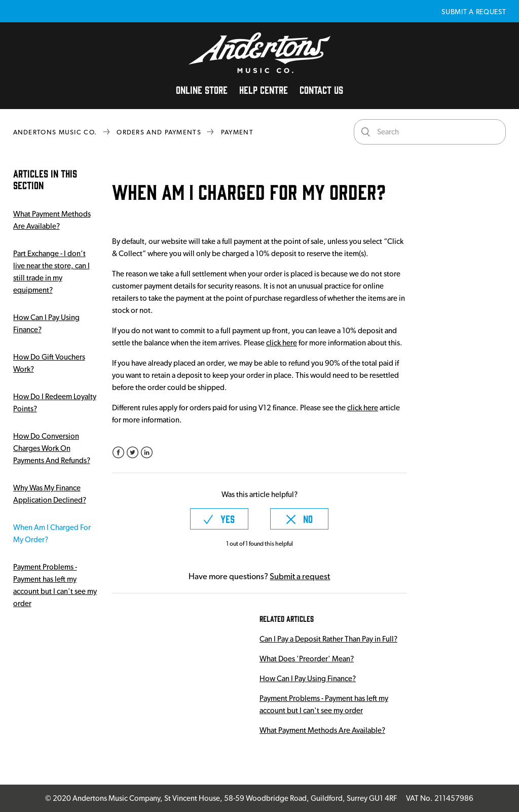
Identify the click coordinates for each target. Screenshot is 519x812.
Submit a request (474, 12)
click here (282, 343)
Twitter (133, 453)
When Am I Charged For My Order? (52, 534)
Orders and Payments (159, 132)
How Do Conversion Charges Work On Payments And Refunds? (52, 448)
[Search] (430, 132)
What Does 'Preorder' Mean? (307, 659)
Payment (237, 132)
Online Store (202, 89)
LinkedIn (147, 453)
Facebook (118, 453)
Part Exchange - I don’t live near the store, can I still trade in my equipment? (51, 272)
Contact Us (321, 89)
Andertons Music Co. (55, 132)
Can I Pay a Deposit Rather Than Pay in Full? (328, 639)
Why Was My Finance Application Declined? (50, 494)
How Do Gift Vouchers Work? (49, 363)
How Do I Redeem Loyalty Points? (55, 403)
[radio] (219, 519)
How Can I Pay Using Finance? (46, 324)
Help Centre (264, 89)
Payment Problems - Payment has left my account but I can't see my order (55, 585)
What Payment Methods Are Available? (52, 220)
